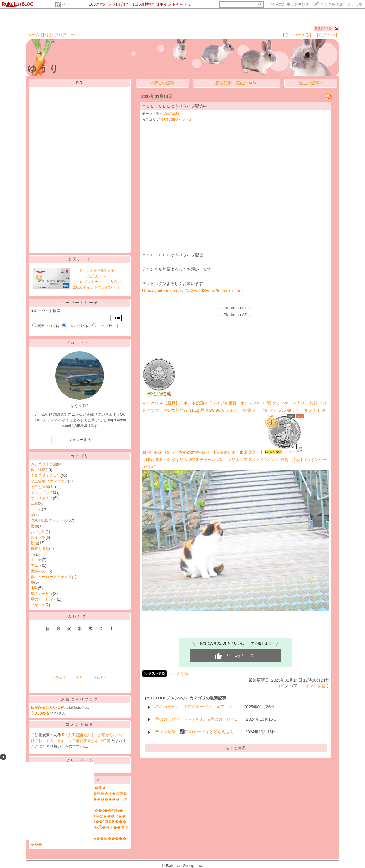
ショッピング (42, 492)
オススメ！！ (42, 498)
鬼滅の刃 (38, 571)
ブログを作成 (332, 4)
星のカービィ (42, 594)
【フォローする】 (297, 35)
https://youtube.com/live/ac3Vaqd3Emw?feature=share (192, 290)
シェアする (179, 673)
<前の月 (60, 678)
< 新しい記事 (162, 83)
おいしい (38, 532)
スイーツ (38, 537)
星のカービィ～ (44, 599)
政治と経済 (40, 487)
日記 (47, 35)
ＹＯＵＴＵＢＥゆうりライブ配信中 (175, 106)
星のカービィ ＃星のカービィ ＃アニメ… (196, 707)
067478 (323, 28)
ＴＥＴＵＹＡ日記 (46, 475)
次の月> (100, 678)
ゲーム (36, 509)
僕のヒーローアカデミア (51, 577)
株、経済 (38, 470)
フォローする (80, 440)
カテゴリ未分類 (44, 464)
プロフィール (67, 35)
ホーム (33, 35)
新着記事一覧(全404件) (237, 83)
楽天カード (80, 259)
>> (290, 4)
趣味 (34, 588)
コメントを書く (315, 686)
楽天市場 (355, 4)
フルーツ (38, 605)
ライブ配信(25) (167, 114)
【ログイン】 (327, 35)
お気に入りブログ (80, 699)
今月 (79, 678)
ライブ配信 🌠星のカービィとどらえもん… (196, 732)
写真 (34, 504)
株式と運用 (40, 549)
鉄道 (34, 543)
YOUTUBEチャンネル (49, 520)
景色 (34, 526)
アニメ (36, 566)
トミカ (36, 560)
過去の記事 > (311, 83)
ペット (68, 4)
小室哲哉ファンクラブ (49, 481)
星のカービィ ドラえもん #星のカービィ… (197, 719)
